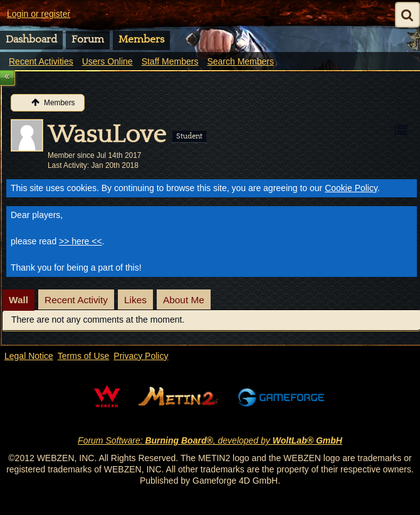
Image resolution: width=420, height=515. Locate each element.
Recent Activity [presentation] (76, 300)
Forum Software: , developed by (210, 440)
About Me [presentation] (184, 300)
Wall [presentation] (18, 300)
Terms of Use (83, 356)
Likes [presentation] (135, 300)
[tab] (18, 300)
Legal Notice (29, 356)
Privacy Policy (141, 356)
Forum (88, 39)
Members (141, 39)
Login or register (39, 14)
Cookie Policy (351, 188)
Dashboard (31, 39)
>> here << (81, 241)
